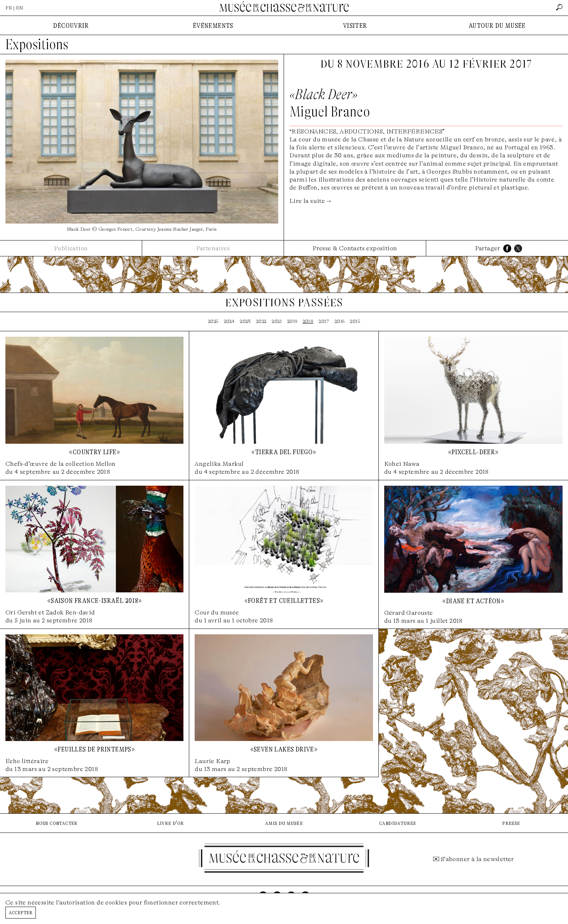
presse (511, 823)
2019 (292, 321)
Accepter (21, 912)
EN (20, 8)
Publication (71, 248)
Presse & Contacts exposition (355, 248)
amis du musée (284, 823)
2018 (308, 321)
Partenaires (213, 248)
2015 (355, 321)
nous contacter (57, 823)
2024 (229, 321)
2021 (277, 321)
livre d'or (171, 823)
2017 (324, 321)
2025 (213, 321)
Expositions (37, 44)
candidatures (398, 823)
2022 (261, 321)
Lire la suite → (310, 201)
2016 (340, 321)
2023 (245, 321)
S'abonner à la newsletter (478, 859)
